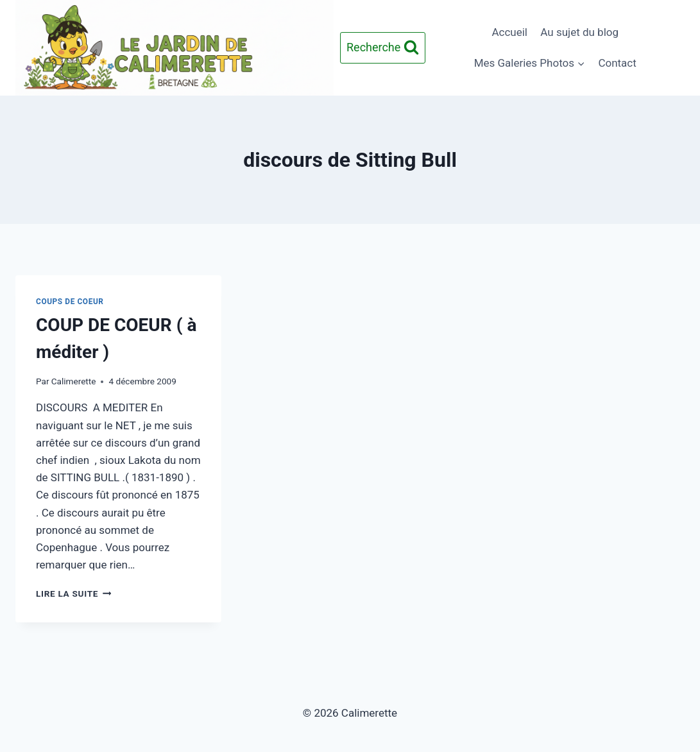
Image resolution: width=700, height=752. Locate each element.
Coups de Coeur (70, 302)
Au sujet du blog (579, 32)
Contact (617, 63)
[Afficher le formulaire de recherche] (383, 48)
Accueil (509, 32)
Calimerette (74, 381)
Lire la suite (73, 594)
